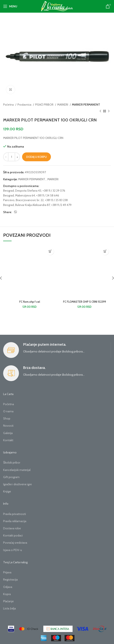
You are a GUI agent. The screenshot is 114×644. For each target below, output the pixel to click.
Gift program (11, 477)
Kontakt (8, 440)
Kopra (7, 594)
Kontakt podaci (13, 535)
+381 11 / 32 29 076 (54, 191)
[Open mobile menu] (10, 6)
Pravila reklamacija (15, 521)
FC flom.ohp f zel (30, 302)
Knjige (7, 491)
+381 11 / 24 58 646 (48, 195)
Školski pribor (12, 462)
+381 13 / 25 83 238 (56, 200)
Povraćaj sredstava (15, 543)
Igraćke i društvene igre (17, 484)
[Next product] (109, 111)
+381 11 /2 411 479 (61, 205)
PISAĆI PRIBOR (45, 105)
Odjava (8, 587)
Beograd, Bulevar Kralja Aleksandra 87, (27, 205)
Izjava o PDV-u (13, 550)
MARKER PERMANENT (86, 105)
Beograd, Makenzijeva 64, (19, 195)
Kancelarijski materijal (17, 470)
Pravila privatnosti (15, 514)
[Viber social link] (16, 212)
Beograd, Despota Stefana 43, (23, 191)
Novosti (8, 426)
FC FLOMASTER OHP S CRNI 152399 (85, 302)
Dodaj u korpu (36, 157)
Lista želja (9, 608)
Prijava (7, 572)
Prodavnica (25, 105)
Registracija (10, 579)
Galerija (8, 433)
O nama (8, 411)
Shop (7, 418)
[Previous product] (100, 111)
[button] (50, 251)
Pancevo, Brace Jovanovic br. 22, (24, 200)
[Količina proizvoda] (12, 157)
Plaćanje (8, 601)
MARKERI (63, 105)
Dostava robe (12, 528)
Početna (9, 105)
